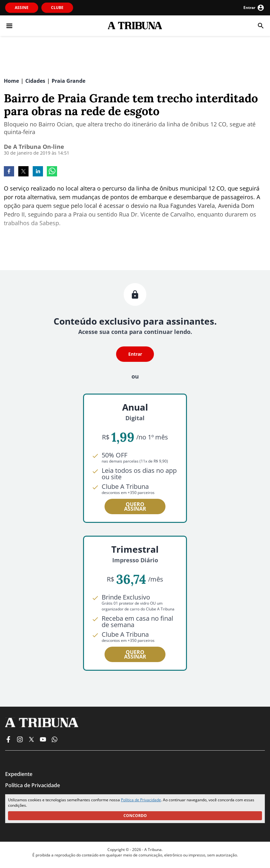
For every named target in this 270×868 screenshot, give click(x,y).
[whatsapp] (52, 172)
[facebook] (9, 172)
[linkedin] (38, 172)
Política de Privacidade (141, 800)
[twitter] (23, 172)
